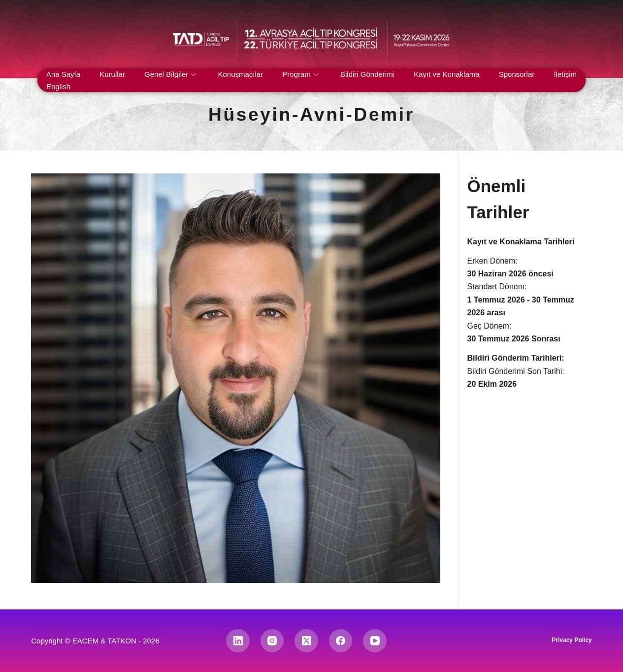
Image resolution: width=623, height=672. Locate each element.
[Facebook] (341, 641)
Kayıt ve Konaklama (446, 74)
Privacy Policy (572, 640)
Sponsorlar (517, 74)
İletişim (565, 74)
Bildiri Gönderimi (367, 74)
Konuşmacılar (240, 74)
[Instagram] (272, 641)
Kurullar (112, 74)
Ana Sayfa (63, 74)
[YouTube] (375, 641)
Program (300, 74)
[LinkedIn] (238, 641)
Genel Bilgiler (170, 74)
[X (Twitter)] (306, 641)
